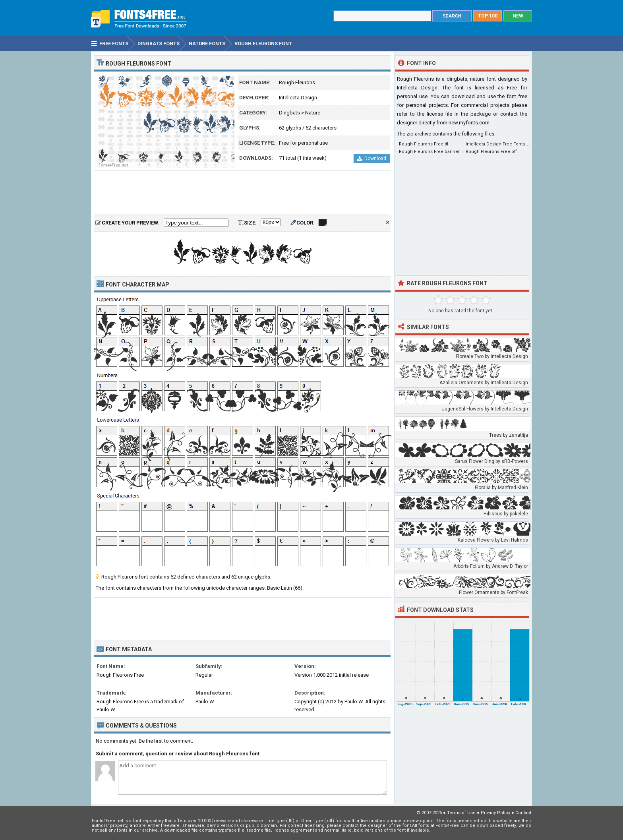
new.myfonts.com (469, 123)
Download (372, 159)
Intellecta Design (298, 98)
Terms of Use (461, 813)
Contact (523, 813)
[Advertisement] (242, 193)
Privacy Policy (495, 813)
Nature (313, 113)
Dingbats (289, 113)
